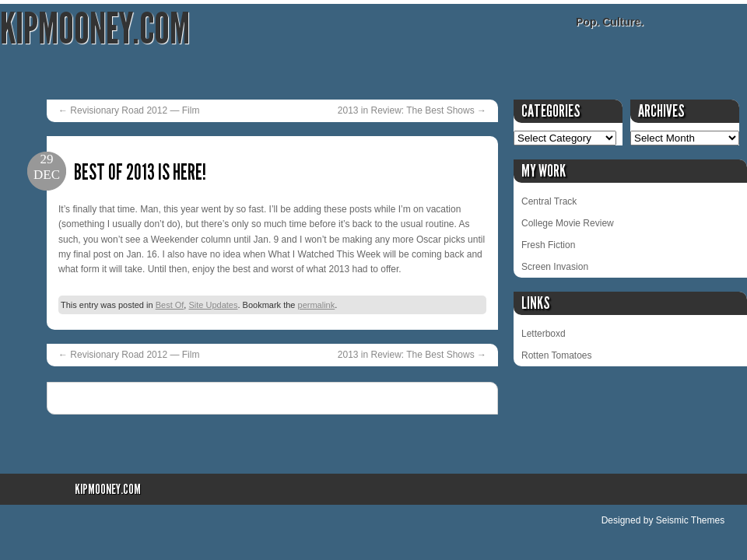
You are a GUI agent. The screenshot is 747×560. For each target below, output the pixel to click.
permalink (317, 305)
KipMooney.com (95, 29)
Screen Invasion (555, 267)
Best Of (170, 305)
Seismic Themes (690, 520)
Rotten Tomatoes (557, 355)
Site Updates (213, 305)
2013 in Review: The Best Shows (412, 110)
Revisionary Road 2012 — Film (129, 110)
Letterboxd (544, 334)
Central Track (549, 201)
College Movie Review (568, 223)
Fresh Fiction (548, 245)
